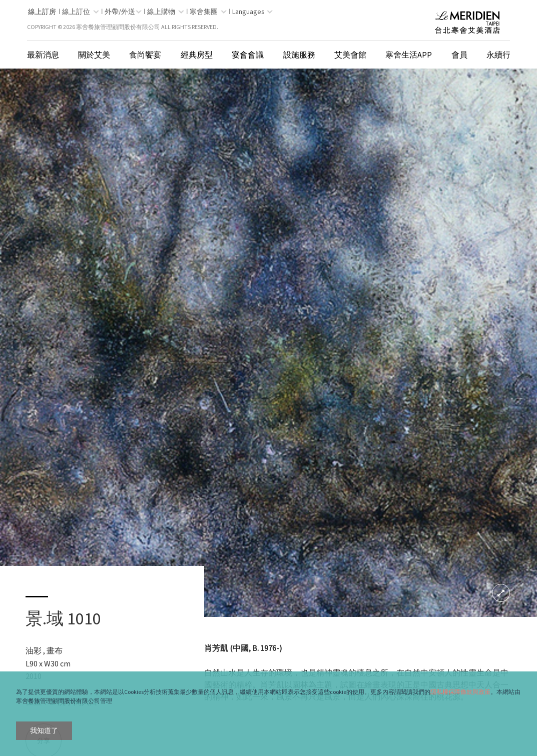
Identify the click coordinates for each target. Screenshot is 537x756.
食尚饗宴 (145, 55)
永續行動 (502, 55)
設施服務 (299, 55)
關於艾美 (94, 55)
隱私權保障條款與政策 (460, 692)
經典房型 (197, 55)
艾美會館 (350, 55)
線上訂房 (42, 12)
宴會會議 (248, 55)
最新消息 (43, 55)
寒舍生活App (409, 55)
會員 (459, 55)
